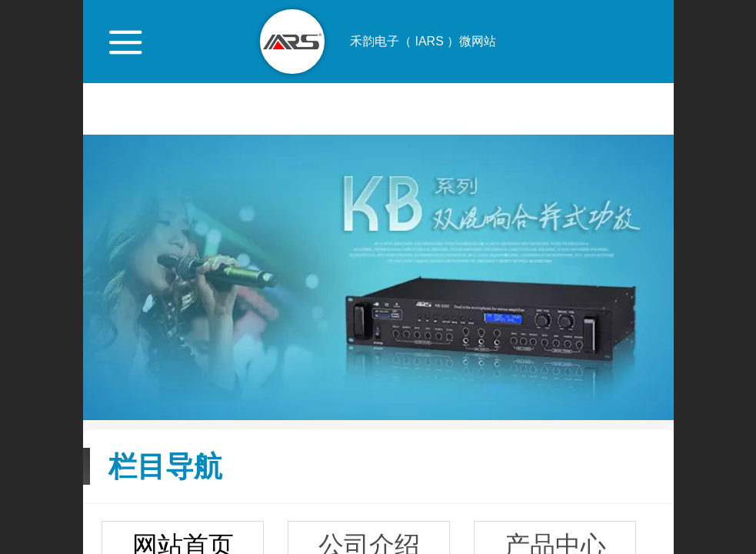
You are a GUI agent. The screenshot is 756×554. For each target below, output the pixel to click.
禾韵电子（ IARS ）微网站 (423, 41)
